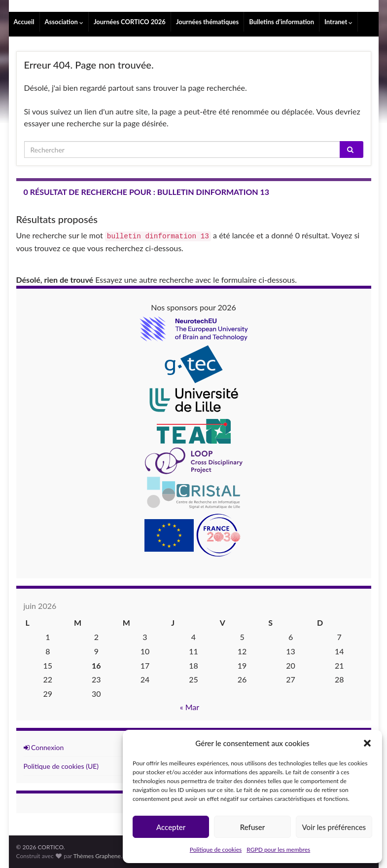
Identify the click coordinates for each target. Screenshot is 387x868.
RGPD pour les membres (278, 849)
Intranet (338, 22)
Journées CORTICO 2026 (130, 22)
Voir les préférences (334, 827)
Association (64, 22)
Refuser (252, 827)
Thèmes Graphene (97, 856)
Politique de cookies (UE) (61, 766)
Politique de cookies (216, 849)
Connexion (44, 747)
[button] (367, 743)
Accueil (24, 22)
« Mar (190, 707)
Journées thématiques (207, 22)
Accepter (171, 827)
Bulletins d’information (281, 22)
